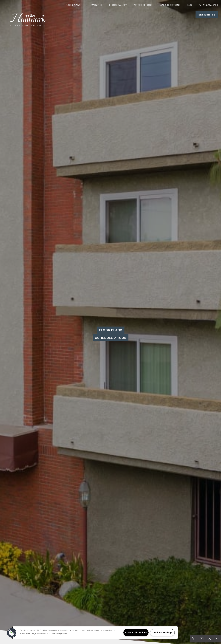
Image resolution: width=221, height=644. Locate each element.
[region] (95, 633)
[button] (207, 15)
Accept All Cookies (136, 632)
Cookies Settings (162, 632)
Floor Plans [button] (111, 330)
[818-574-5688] (194, 639)
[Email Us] (202, 639)
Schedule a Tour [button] (111, 338)
